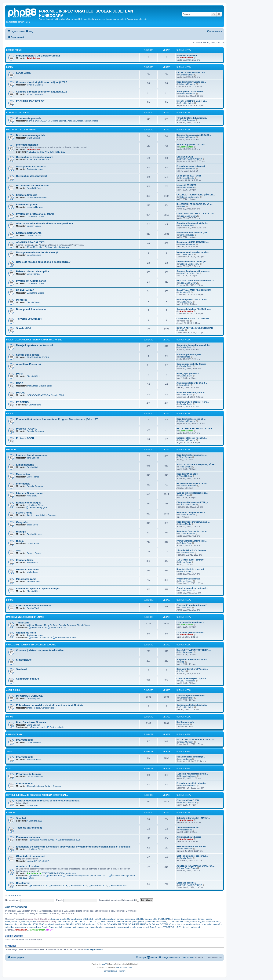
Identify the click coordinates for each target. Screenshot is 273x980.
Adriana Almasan (75, 121)
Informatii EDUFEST (186, 185)
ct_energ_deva (178, 919)
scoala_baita (71, 927)
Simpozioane (24, 660)
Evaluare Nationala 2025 (68, 840)
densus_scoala (205, 919)
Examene (11, 813)
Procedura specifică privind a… (192, 783)
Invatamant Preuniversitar (21, 130)
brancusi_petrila (59, 919)
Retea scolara (14, 734)
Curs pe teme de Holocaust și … (192, 493)
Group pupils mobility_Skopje (191, 364)
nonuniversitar (186, 849)
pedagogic (91, 924)
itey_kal (201, 922)
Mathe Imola (33, 572)
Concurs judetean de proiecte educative (40, 650)
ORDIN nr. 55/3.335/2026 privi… (192, 72)
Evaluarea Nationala (28, 837)
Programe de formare (29, 774)
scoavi (182, 206)
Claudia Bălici (186, 347)
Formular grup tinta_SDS (189, 354)
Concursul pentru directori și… (192, 695)
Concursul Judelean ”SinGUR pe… (194, 309)
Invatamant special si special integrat (38, 588)
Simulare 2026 (34, 821)
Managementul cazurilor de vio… (193, 252)
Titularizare (23, 623)
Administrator (34, 58)
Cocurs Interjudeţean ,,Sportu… (192, 678)
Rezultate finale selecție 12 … (191, 419)
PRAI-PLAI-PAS (25, 290)
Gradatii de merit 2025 (64, 637)
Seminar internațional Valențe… (192, 669)
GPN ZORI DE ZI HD (82, 922)
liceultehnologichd (14, 924)
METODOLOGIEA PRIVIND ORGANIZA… (196, 281)
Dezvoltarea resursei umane (33, 185)
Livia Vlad (28, 924)
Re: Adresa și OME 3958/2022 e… (193, 242)
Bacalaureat (23, 883)
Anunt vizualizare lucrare (189, 837)
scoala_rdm (84, 927)
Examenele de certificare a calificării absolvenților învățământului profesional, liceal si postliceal (73, 847)
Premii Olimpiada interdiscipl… (192, 541)
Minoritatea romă (26, 579)
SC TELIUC (165, 924)
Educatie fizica (25, 560)
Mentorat (21, 300)
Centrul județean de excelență (34, 606)
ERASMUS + (23, 402)
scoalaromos (136, 927)
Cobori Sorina (33, 274)
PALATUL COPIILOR (189, 273)
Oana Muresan (34, 742)
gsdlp (182, 330)
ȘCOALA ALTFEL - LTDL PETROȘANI (195, 328)
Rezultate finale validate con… (191, 82)
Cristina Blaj (32, 467)
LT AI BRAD (39, 924)
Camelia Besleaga (35, 431)
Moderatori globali (37, 930)
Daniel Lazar (33, 515)
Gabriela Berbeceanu (37, 198)
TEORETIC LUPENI (173, 927)
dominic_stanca (29, 922)
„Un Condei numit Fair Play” (191, 560)
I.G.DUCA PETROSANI (178, 922)
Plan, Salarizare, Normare (31, 722)
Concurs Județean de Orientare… (193, 271)
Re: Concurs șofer (186, 722)
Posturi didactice (56, 727)
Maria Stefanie (91, 121)
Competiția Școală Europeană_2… (193, 345)
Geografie (22, 522)
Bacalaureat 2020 (118, 886)
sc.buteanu (177, 924)
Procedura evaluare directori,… (192, 166)
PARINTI (50, 930)
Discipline (12, 450)
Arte (19, 551)
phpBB (104, 964)
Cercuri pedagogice (37, 507)
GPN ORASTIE (64, 922)
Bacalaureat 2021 (98, 886)
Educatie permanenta (29, 233)
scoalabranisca (97, 927)
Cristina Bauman (59, 121)
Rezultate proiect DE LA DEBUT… (193, 299)
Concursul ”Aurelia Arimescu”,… (193, 605)
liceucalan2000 (213, 922)
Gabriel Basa (33, 544)
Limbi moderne (25, 465)
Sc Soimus (154, 924)
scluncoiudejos (34, 927)
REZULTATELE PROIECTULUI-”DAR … (196, 428)
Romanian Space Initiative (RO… (193, 233)
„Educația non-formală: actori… (192, 774)
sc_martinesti (186, 759)
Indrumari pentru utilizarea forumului (38, 56)
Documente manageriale (31, 135)
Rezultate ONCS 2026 (187, 474)
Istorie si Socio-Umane (30, 493)
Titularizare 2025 (57, 627)
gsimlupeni (150, 922)
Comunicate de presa (18, 113)
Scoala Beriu (48, 927)
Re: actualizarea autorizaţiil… (191, 757)
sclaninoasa (20, 927)
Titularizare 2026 (38, 627)
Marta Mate (33, 247)
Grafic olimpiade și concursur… (192, 856)
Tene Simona (33, 458)
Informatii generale (27, 145)
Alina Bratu (32, 496)
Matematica (23, 474)
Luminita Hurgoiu (35, 207)
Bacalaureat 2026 (38, 886)
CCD (8, 769)
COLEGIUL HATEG (92, 919)
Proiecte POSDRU (27, 429)
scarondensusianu (192, 924)
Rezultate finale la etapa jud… (191, 569)
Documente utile (37, 727)
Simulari (21, 818)
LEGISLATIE (23, 73)
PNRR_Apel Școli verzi (188, 373)
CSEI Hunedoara (187, 681)
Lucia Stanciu (186, 147)
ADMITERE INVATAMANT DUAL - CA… (196, 866)
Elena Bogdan (33, 725)
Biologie (21, 532)
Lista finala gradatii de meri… (191, 632)
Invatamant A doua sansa (31, 281)
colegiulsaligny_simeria (113, 919)
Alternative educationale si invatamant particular (45, 223)
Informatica (23, 484)
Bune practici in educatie (31, 309)
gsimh (141, 922)
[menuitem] (29, 31)
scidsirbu (9, 927)
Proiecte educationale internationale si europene (34, 340)
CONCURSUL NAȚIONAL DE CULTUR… (196, 214)
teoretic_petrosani (191, 927)
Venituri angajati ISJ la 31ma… (192, 144)
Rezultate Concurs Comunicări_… (193, 522)
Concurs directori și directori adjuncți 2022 (42, 82)
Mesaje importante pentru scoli (35, 345)
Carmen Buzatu (187, 178)
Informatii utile (25, 740)
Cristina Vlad (33, 608)
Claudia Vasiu (33, 302)
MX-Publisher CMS (124, 968)
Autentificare (13, 896)
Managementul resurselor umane (25, 617)
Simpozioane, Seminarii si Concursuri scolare (31, 645)
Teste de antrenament (29, 828)
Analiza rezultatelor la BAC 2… (192, 383)
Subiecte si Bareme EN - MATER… (193, 818)
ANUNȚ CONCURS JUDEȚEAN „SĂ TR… (197, 464)
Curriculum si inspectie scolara (35, 157)
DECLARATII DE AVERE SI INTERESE (46, 152)
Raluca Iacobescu (35, 777)
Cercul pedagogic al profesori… (192, 588)
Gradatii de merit (26, 633)
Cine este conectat (16, 907)
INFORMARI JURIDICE (29, 696)
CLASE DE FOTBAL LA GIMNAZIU (193, 318)
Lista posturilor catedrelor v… (191, 622)
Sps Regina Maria (94, 949)
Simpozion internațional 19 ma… (193, 659)
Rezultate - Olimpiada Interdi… (192, 512)
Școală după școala (28, 355)
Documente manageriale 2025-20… (194, 135)
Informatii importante (187, 55)
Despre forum (14, 50)
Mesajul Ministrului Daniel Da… (192, 101)
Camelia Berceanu (35, 486)
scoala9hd (60, 927)
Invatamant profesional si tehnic (35, 214)
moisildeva (60, 924)
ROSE (20, 383)
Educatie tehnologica (29, 503)
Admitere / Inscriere (28, 866)
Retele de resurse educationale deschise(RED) (44, 262)
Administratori (21, 930)
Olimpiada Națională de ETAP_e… (193, 502)
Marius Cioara (34, 708)
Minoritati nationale (28, 570)
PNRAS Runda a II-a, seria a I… (192, 392)
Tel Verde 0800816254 (29, 319)
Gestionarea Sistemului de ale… (192, 705)
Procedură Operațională (188, 579)
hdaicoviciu (161, 922)
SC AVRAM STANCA (138, 924)
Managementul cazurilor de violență (37, 252)
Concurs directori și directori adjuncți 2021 (42, 92)
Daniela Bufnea (34, 188)
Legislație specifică (186, 883)
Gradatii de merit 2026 (40, 637)
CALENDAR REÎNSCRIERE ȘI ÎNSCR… (196, 195)
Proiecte (11, 414)
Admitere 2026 (37, 876)
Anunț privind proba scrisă (190, 91)
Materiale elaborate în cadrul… (192, 438)
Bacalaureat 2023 (78, 886)
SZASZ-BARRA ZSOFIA (39, 121)
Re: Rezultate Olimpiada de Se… (193, 483)
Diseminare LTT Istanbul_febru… (193, 402)
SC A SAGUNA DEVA (117, 924)
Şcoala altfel (23, 328)
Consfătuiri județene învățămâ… (192, 223)
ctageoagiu (191, 919)
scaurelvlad (207, 924)
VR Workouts (34, 405)
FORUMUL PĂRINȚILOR (30, 101)
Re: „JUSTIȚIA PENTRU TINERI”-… (194, 650)
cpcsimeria (184, 724)
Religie (20, 541)
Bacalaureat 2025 (58, 886)
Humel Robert (33, 582)
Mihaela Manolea (35, 85)
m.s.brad (50, 924)
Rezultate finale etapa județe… (192, 455)
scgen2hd (218, 924)
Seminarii (22, 669)
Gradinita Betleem (122, 922)
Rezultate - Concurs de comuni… (193, 531)
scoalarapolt (123, 927)
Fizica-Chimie (24, 513)
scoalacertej (111, 927)
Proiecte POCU (25, 438)
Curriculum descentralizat (31, 176)
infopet (182, 671)
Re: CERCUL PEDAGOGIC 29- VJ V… (195, 204)
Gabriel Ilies (32, 805)
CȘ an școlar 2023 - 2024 (189, 176)
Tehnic (10, 751)
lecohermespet (186, 652)
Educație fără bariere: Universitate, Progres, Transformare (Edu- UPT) (57, 419)
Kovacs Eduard (34, 760)
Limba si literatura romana (32, 455)
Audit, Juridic (13, 690)
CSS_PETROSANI (162, 919)
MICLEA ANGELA (188, 803)
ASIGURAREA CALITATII (31, 242)
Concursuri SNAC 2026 (188, 800)
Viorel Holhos (33, 477)
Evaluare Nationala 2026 (41, 840)
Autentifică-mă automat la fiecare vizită (120, 900)
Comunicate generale (29, 118)
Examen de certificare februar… (192, 846)
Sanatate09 (185, 292)
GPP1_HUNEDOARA (103, 922)
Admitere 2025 (54, 876)
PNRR (20, 374)
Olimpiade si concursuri (30, 856)
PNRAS (20, 393)
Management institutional (31, 167)
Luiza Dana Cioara (35, 216)
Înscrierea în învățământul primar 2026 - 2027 (85, 876)
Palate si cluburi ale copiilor (33, 271)
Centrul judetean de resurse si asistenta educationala (48, 801)
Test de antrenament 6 (187, 827)
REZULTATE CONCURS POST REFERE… (197, 740)
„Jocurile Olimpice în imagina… (192, 550)
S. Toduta (101, 924)
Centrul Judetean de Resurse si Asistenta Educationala (37, 795)
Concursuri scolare (27, 679)
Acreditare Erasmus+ (29, 364)
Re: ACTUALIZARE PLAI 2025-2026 (194, 290)
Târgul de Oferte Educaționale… (192, 118)
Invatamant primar (27, 204)
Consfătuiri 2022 (185, 157)
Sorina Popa (33, 563)
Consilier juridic (186, 75)
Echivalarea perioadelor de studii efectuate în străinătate (50, 705)
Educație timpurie (27, 195)
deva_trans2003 (13, 922)
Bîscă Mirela (33, 525)
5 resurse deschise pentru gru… (192, 262)
